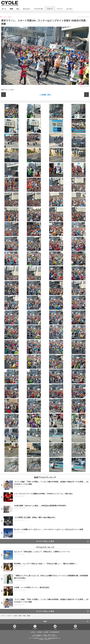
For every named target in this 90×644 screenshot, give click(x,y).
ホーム (4, 9)
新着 (11, 9)
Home (15, 629)
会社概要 (46, 632)
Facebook (35, 629)
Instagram (75, 629)
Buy (18, 9)
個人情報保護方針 (55, 632)
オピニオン (27, 9)
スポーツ (50, 9)
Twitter (55, 629)
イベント (60, 9)
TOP (45, 621)
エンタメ (69, 9)
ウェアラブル (39, 9)
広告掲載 (39, 632)
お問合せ (33, 632)
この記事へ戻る (45, 95)
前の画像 (4, 95)
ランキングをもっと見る (45, 541)
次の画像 (86, 95)
